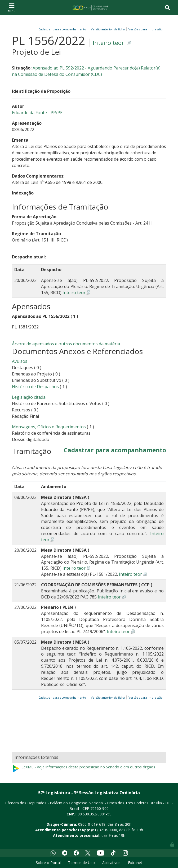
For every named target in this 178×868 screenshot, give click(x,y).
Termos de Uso (81, 863)
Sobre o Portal (48, 863)
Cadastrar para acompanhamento (63, 29)
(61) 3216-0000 (104, 830)
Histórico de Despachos (35, 387)
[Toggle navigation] (12, 7)
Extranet (135, 863)
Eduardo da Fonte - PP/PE (37, 113)
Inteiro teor (108, 43)
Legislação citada (29, 397)
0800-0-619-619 (92, 824)
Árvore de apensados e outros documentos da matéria (66, 344)
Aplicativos (111, 863)
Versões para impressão (145, 29)
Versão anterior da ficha (108, 29)
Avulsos (20, 361)
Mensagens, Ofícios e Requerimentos (49, 427)
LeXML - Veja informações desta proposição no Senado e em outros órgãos (84, 769)
